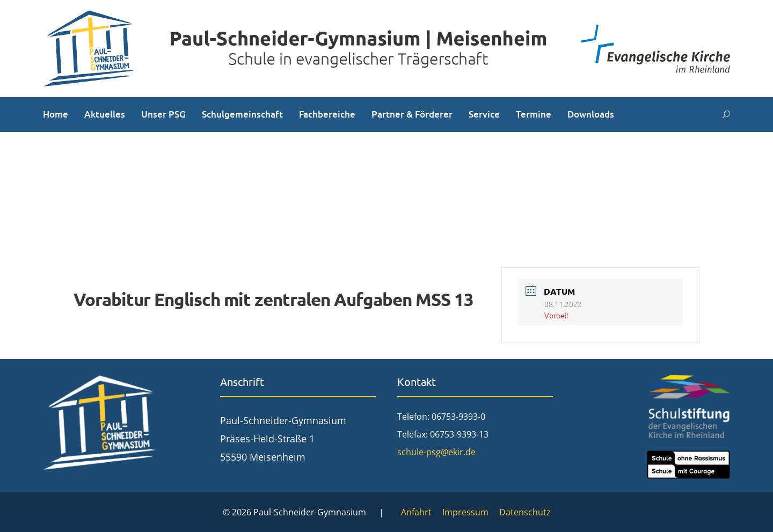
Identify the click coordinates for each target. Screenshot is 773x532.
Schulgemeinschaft (242, 114)
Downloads (591, 114)
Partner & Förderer (412, 114)
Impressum (465, 512)
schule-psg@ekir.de (436, 452)
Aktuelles (105, 114)
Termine (534, 114)
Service (484, 114)
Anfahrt (416, 512)
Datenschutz (525, 512)
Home (56, 114)
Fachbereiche (327, 114)
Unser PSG (163, 114)
